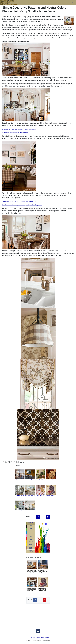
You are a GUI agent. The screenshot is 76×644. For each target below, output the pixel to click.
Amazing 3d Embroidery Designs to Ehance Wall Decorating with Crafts (42, 588)
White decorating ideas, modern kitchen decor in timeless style (19, 201)
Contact (47, 637)
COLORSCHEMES (31, 551)
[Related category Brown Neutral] (20, 474)
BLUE (31, 532)
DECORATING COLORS (31, 523)
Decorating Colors (30, 480)
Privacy (33, 637)
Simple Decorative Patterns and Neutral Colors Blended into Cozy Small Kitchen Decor (32, 570)
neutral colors (30, 511)
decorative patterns (30, 495)
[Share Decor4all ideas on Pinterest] (44, 600)
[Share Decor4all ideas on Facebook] (35, 600)
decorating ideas (20, 495)
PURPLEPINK (31, 536)
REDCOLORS (31, 539)
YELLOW (31, 544)
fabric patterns (41, 495)
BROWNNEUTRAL (31, 548)
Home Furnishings (40, 480)
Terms (38, 637)
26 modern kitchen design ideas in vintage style (15, 133)
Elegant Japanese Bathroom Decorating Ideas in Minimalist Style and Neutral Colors (43, 570)
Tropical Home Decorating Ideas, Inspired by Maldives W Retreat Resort (32, 588)
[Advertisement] (38, 615)
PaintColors (46, 524)
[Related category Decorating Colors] (30, 474)
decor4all (10, 2)
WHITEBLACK (31, 526)
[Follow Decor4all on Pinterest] (48, 517)
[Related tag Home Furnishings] (51, 474)
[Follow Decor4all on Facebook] (38, 517)
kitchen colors (20, 511)
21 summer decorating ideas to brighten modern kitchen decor (19, 129)
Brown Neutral (20, 480)
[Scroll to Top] (38, 631)
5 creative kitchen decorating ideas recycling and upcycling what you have (22, 205)
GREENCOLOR (31, 529)
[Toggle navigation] (73, 2)
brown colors (51, 480)
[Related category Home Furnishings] (41, 474)
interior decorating (51, 495)
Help (43, 637)
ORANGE (31, 541)
